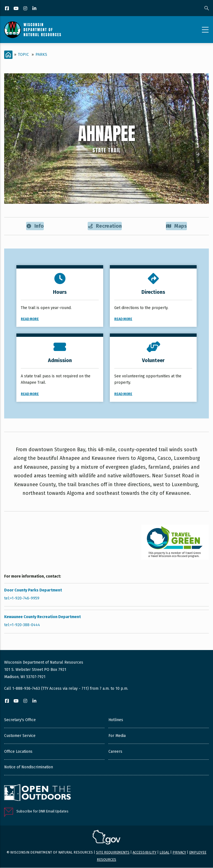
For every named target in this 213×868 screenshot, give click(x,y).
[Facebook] (7, 9)
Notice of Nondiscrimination (29, 767)
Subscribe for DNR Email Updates (42, 812)
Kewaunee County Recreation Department (42, 617)
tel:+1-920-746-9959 (22, 599)
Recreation (105, 226)
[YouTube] (17, 9)
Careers (115, 752)
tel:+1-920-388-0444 (22, 625)
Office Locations (18, 752)
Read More (30, 320)
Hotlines (116, 720)
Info (35, 226)
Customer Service (20, 736)
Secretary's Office (20, 720)
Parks (41, 55)
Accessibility (144, 853)
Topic (23, 55)
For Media (117, 736)
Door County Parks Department (33, 590)
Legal (164, 853)
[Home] (8, 55)
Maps (177, 226)
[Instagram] (26, 9)
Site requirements (113, 853)
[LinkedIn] (35, 9)
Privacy (179, 853)
